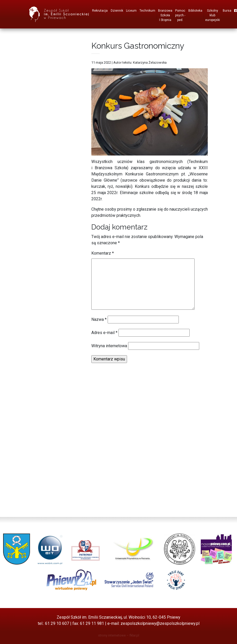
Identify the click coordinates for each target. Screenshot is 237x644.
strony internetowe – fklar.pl (119, 635)
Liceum (131, 11)
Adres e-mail (104, 333)
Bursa (227, 11)
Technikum (147, 11)
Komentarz (103, 253)
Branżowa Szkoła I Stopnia (165, 15)
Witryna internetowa (109, 346)
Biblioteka (195, 11)
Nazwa (99, 319)
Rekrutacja (100, 11)
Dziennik (117, 11)
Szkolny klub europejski (213, 15)
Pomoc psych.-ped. (180, 15)
